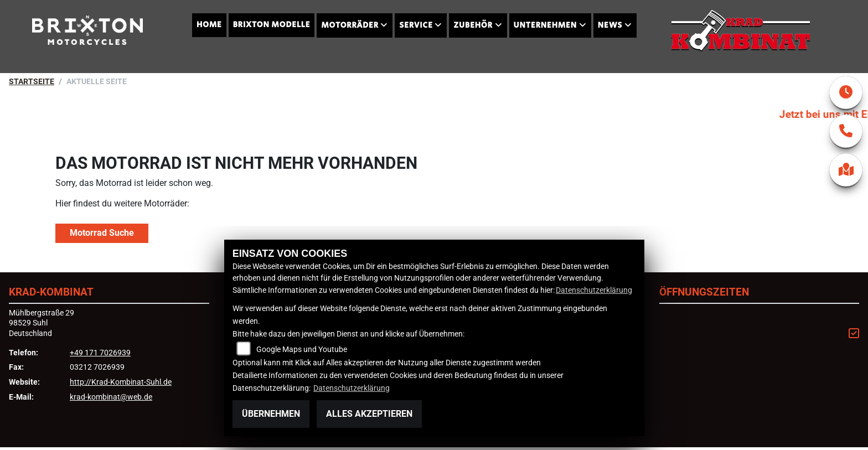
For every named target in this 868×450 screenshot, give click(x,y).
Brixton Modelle (272, 25)
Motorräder (350, 25)
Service (416, 25)
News (610, 25)
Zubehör (473, 25)
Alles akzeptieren (369, 414)
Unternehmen (546, 25)
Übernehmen (271, 414)
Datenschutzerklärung (594, 290)
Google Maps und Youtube (302, 350)
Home (209, 25)
